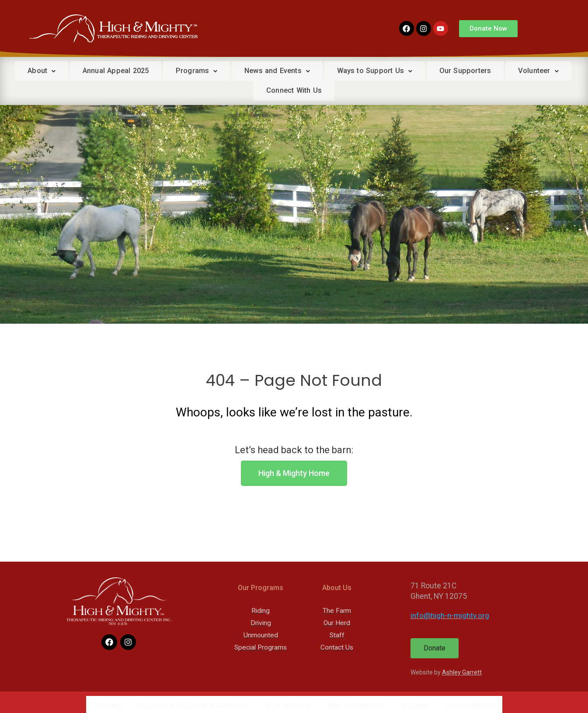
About (65, 71)
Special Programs (261, 647)
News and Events (313, 71)
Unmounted (261, 634)
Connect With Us (330, 90)
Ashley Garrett (462, 671)
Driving (261, 622)
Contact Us (337, 647)
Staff (337, 634)
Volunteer (251, 90)
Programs (229, 71)
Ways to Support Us (415, 71)
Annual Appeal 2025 (144, 71)
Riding (261, 610)
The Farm (337, 610)
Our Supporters (509, 71)
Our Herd (337, 622)
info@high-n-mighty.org (450, 615)
